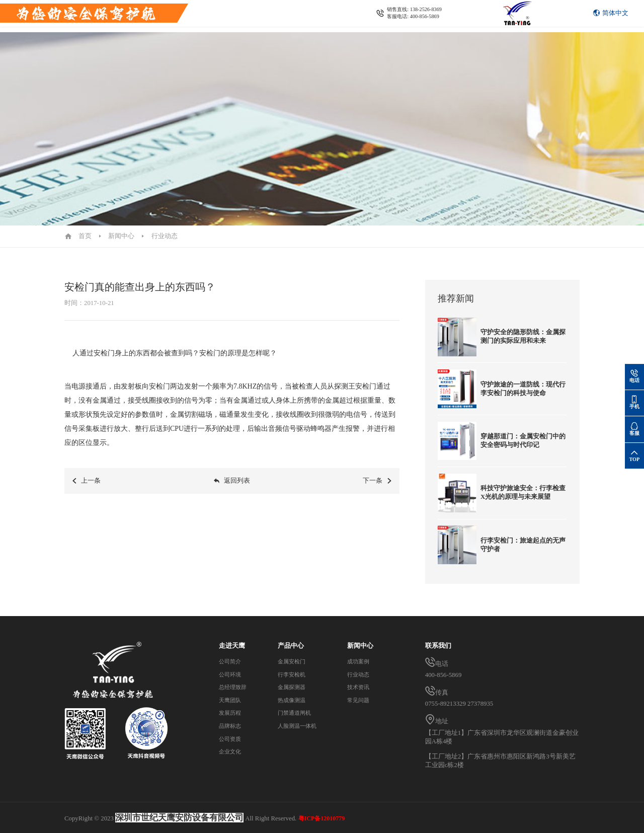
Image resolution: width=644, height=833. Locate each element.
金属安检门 (252, 16)
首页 (182, 16)
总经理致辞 (235, 687)
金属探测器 (338, 16)
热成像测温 (381, 16)
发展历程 (232, 713)
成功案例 (360, 661)
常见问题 (360, 700)
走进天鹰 (212, 16)
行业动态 (165, 236)
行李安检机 (295, 16)
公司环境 (232, 674)
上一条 (86, 488)
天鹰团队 (232, 700)
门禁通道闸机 (296, 713)
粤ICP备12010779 (322, 818)
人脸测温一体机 (300, 726)
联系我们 (457, 16)
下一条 (378, 488)
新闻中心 (421, 16)
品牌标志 (232, 726)
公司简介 (232, 661)
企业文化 (232, 751)
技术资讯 (360, 687)
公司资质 (232, 739)
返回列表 (232, 488)
